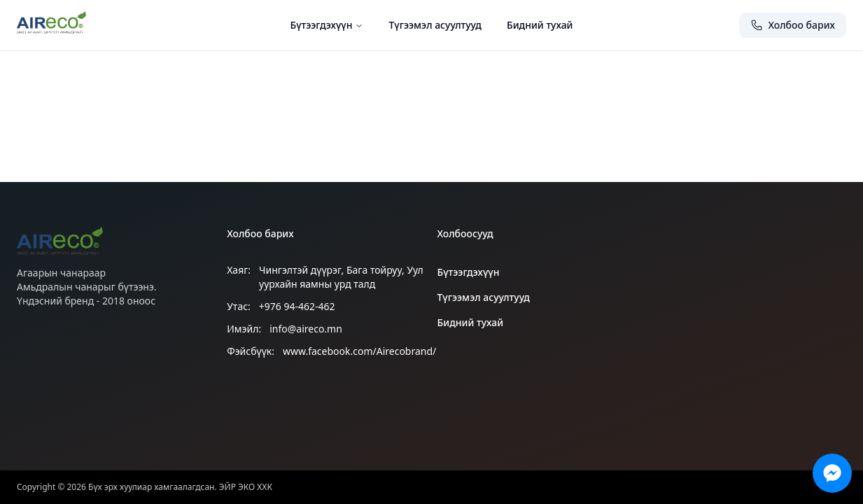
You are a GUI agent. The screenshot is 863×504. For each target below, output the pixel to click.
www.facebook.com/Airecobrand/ (359, 351)
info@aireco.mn (306, 329)
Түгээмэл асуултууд (435, 25)
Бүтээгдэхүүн (327, 25)
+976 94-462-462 (297, 306)
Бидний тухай (540, 25)
